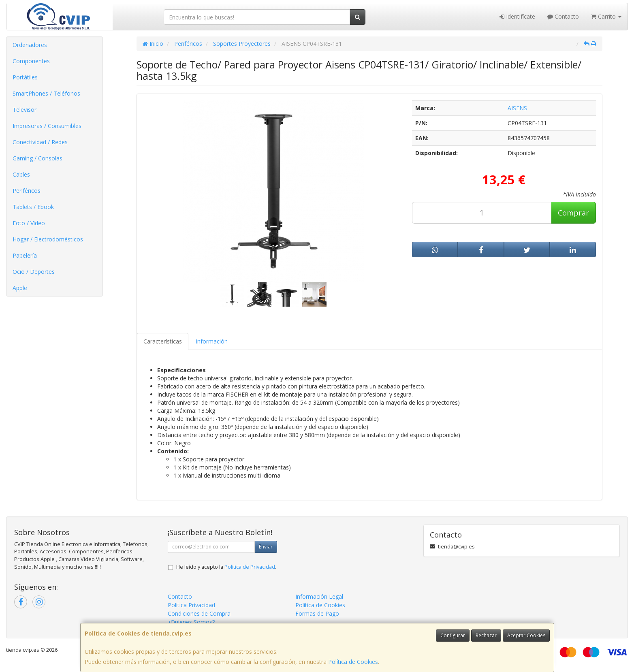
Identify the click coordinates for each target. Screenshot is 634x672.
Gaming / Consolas (37, 158)
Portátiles (25, 77)
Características (163, 341)
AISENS (517, 108)
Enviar (266, 547)
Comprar (573, 213)
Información (212, 341)
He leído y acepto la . (226, 567)
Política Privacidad (191, 605)
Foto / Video (29, 223)
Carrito (606, 16)
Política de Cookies (353, 662)
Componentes (31, 61)
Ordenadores (30, 45)
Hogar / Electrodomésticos (48, 239)
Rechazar (486, 635)
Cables (21, 174)
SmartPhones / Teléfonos (46, 93)
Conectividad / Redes (40, 142)
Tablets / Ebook (33, 207)
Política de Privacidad (250, 567)
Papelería (25, 255)
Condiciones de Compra (199, 613)
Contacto (563, 16)
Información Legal (319, 596)
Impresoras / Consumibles (47, 126)
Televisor (25, 110)
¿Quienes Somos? (191, 622)
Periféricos (27, 191)
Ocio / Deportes (34, 272)
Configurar (453, 635)
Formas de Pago (317, 613)
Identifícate (517, 16)
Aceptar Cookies (526, 635)
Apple (20, 288)
